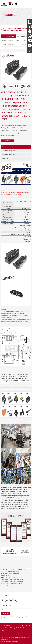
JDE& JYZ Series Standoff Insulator (9, 45)
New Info (24, 45)
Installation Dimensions (9, 154)
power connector (19, 192)
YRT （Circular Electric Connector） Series (24, 41)
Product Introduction (8, 147)
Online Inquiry (7, 141)
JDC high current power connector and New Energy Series (24, 36)
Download (5, 158)
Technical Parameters (9, 151)
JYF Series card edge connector (9, 41)
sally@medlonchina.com (6, 630)
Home (5, 29)
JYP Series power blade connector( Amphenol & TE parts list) (9, 36)
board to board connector (10, 192)
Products (10, 29)
